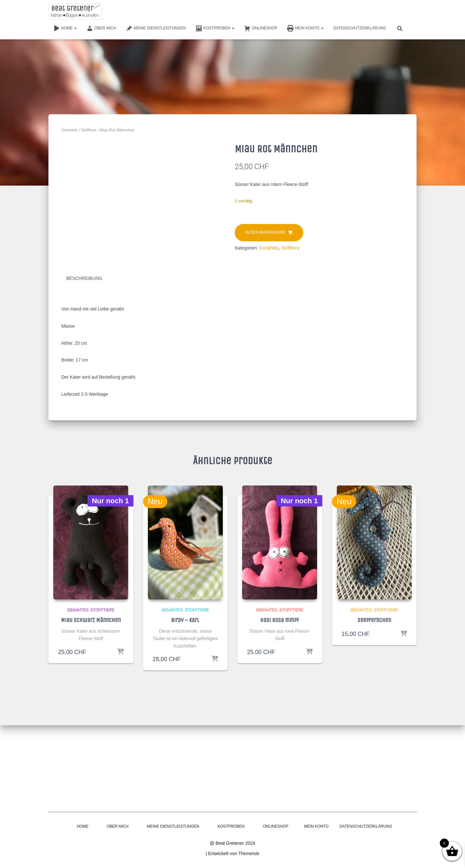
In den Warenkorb (265, 232)
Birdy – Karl (185, 715)
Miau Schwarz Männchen (91, 715)
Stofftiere (89, 130)
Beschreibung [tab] (84, 373)
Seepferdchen (374, 715)
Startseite (70, 130)
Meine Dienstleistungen (156, 28)
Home (65, 28)
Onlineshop (261, 28)
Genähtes (269, 248)
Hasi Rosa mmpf (280, 715)
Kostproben (215, 28)
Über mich (101, 28)
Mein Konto (305, 28)
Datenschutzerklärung (360, 28)
